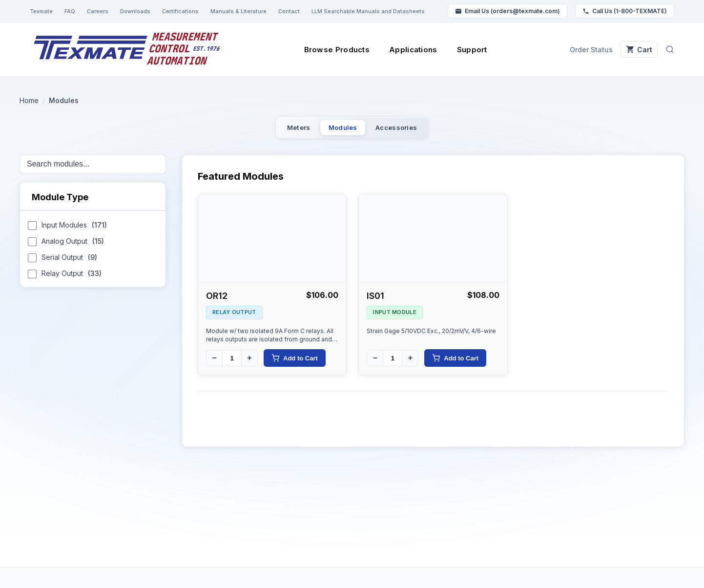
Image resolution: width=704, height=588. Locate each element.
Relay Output (65, 280)
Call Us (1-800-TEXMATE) (625, 11)
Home (29, 100)
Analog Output (66, 248)
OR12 (217, 301)
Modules (341, 130)
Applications (408, 50)
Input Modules (67, 232)
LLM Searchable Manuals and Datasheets (368, 11)
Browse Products (331, 50)
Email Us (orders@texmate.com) (507, 11)
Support (466, 50)
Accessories (415, 130)
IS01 (375, 301)
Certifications (180, 11)
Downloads (135, 11)
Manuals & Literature (238, 11)
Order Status (580, 50)
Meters (278, 130)
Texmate (41, 11)
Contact (289, 11)
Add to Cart (295, 363)
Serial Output (62, 264)
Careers (98, 11)
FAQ (70, 11)
